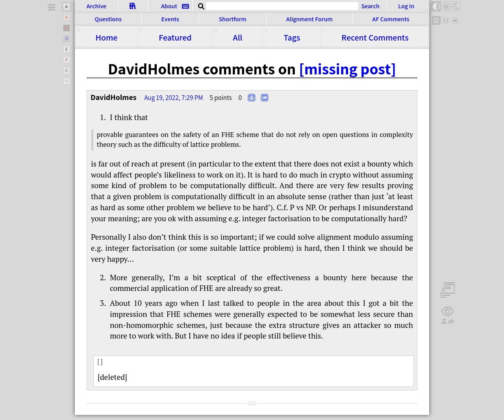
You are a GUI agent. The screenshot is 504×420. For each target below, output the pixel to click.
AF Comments (391, 19)
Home (106, 37)
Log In (406, 6)
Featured (175, 37)
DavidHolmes (113, 97)
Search (370, 6)
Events (170, 19)
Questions (108, 19)
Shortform (233, 19)
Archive (96, 6)
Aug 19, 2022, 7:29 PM (173, 98)
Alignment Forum (309, 19)
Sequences (133, 6)
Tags (292, 37)
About (169, 6)
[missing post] (347, 68)
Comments (375, 37)
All (238, 37)
